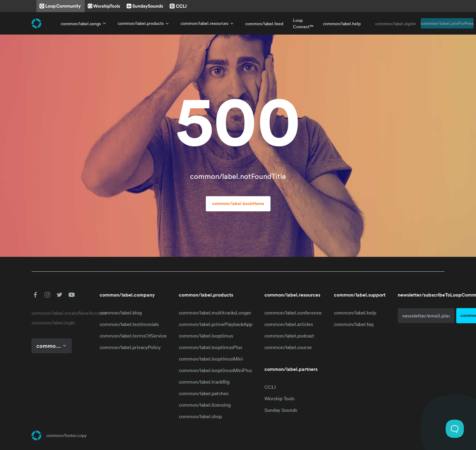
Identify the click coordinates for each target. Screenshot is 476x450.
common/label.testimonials (129, 324)
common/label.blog (121, 313)
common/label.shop (200, 416)
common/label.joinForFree (447, 23)
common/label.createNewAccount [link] (59, 313)
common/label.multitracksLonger (215, 313)
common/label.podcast (289, 336)
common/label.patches (204, 393)
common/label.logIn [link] (53, 323)
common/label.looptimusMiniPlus (215, 370)
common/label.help (342, 24)
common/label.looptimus (206, 336)
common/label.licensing (205, 405)
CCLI (270, 387)
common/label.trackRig (204, 382)
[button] (35, 295)
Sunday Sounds (281, 410)
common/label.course (288, 347)
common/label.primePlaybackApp (216, 324)
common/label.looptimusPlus (211, 347)
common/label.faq (354, 324)
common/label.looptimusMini (211, 359)
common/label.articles (289, 324)
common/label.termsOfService (133, 336)
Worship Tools (279, 398)
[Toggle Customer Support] (455, 429)
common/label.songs (84, 23)
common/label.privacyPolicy (130, 347)
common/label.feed (264, 24)
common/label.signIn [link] (396, 24)
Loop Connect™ (303, 23)
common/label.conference (293, 313)
